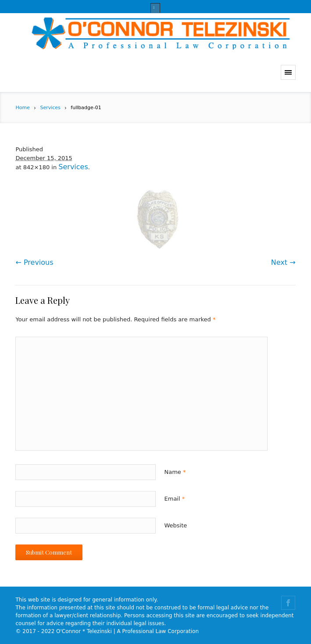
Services (50, 108)
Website (176, 525)
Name (175, 472)
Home (22, 108)
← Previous (34, 262)
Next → (283, 262)
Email (175, 499)
